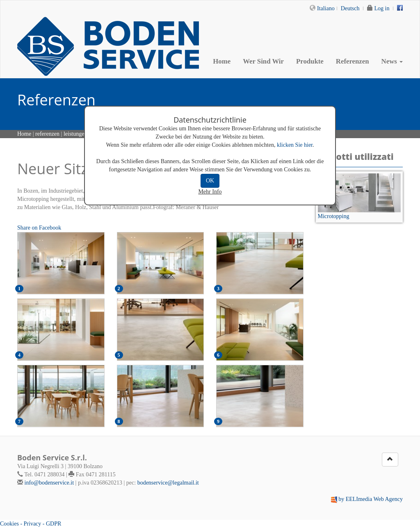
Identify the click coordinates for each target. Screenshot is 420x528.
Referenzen (353, 61)
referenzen (47, 134)
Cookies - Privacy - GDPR (31, 524)
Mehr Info (210, 192)
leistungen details (84, 134)
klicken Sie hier (295, 145)
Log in (382, 8)
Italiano (326, 8)
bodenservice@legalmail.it (168, 483)
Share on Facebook (39, 228)
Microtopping (334, 216)
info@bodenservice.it (49, 483)
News (392, 61)
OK (210, 181)
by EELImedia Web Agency (371, 499)
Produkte (310, 61)
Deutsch (350, 8)
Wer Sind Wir (263, 61)
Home (222, 61)
